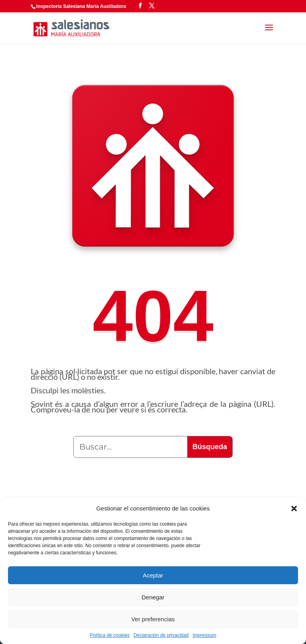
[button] (294, 509)
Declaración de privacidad (161, 635)
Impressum (204, 635)
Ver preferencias (153, 619)
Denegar (153, 597)
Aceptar (153, 575)
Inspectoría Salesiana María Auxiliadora (81, 6)
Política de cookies (110, 635)
